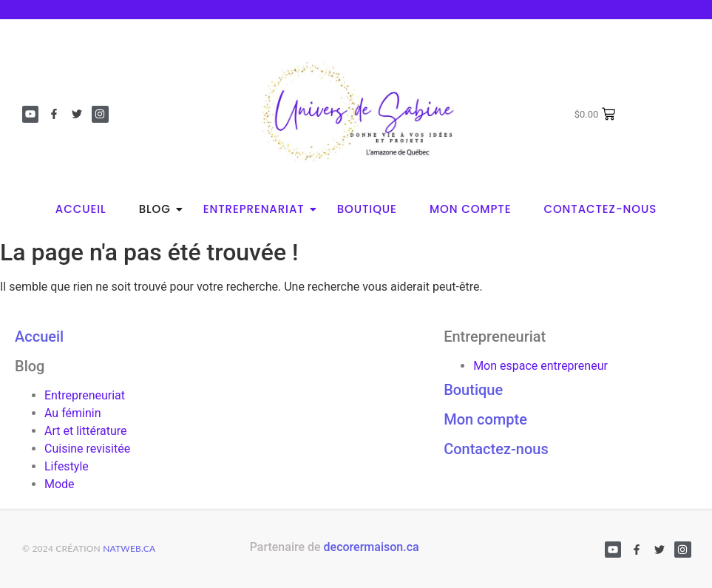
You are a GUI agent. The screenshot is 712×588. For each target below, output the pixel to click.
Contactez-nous (600, 209)
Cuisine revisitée (87, 449)
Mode (60, 484)
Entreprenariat (258, 209)
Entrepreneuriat (85, 395)
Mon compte (471, 209)
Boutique (367, 209)
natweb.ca (129, 548)
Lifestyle (67, 466)
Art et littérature (86, 431)
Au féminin (72, 413)
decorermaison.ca (372, 547)
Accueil (81, 209)
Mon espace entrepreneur (540, 366)
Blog (159, 209)
